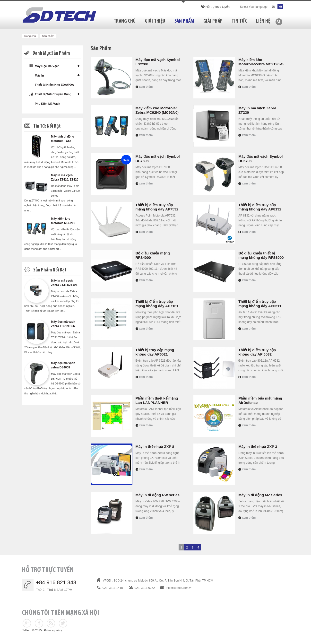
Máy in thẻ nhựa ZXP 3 (258, 447)
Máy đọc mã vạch (44, 66)
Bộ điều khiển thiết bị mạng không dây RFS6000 (261, 255)
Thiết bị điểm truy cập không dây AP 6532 (257, 352)
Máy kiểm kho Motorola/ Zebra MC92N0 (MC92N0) (157, 110)
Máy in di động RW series (158, 495)
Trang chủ (30, 36)
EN (273, 7)
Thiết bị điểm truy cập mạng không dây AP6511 (260, 304)
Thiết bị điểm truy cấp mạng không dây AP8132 (260, 207)
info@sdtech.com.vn (179, 588)
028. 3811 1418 (113, 588)
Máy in (37, 75)
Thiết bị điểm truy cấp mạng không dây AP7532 (157, 207)
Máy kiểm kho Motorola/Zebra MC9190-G (261, 62)
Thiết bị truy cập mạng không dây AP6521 (155, 352)
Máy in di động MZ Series (260, 495)
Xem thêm (146, 87)
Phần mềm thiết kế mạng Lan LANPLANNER (157, 400)
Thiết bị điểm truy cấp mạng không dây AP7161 (157, 304)
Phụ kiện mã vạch (45, 104)
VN (280, 7)
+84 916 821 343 (56, 582)
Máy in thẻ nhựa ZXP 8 (155, 447)
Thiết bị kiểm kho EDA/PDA (52, 85)
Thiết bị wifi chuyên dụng (50, 94)
